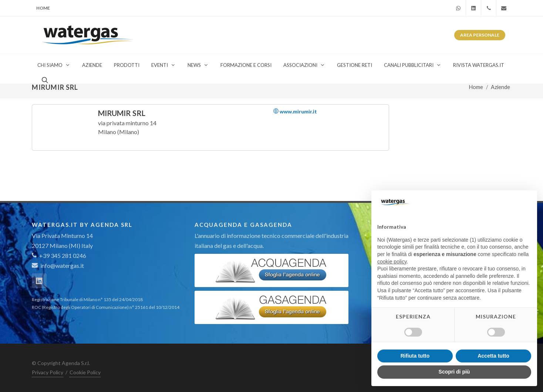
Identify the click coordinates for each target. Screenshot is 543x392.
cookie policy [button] (392, 262)
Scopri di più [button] (454, 372)
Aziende (500, 87)
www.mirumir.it (295, 111)
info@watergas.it (62, 265)
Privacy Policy (48, 372)
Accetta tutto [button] (493, 356)
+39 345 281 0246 (59, 255)
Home (43, 8)
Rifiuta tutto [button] (415, 356)
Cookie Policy (85, 372)
